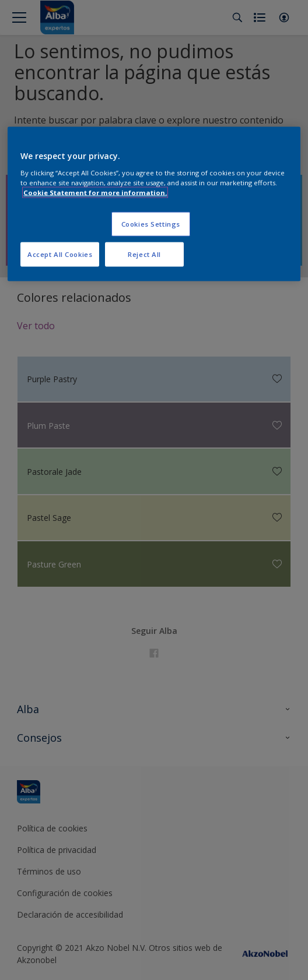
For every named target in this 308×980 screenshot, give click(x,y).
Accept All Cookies (60, 254)
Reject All (144, 254)
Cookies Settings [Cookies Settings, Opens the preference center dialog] (151, 224)
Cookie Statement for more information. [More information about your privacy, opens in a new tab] (95, 193)
